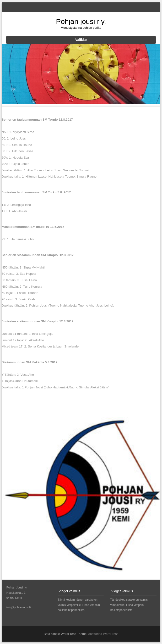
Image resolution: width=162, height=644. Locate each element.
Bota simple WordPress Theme (65, 634)
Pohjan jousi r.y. (81, 21)
